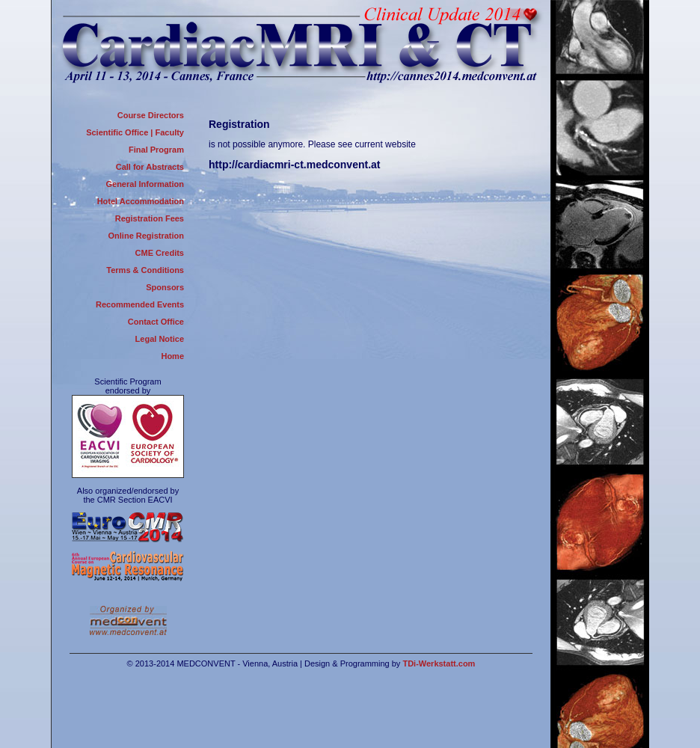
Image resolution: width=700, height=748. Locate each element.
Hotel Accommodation (141, 201)
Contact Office (156, 322)
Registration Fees (150, 218)
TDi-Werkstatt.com (439, 663)
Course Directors (151, 115)
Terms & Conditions (145, 270)
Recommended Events (140, 304)
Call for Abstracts (150, 167)
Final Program (156, 150)
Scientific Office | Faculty (135, 132)
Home (172, 356)
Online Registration (146, 236)
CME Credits (160, 253)
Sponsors (165, 287)
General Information (145, 184)
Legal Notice (160, 339)
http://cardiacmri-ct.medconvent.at (295, 165)
